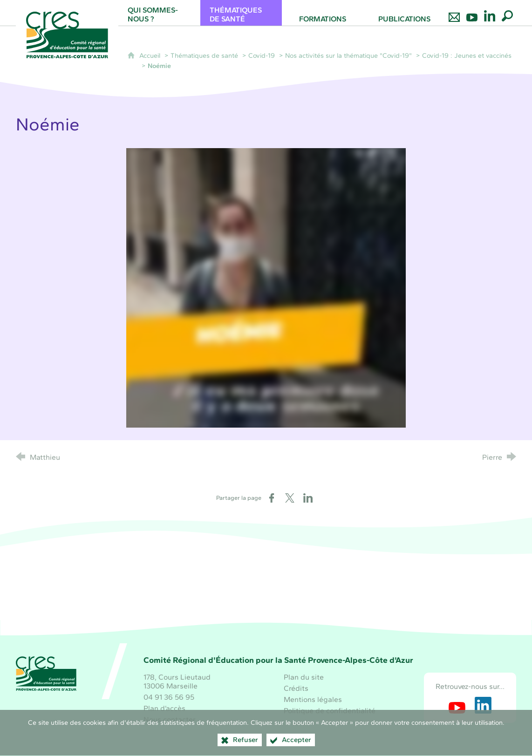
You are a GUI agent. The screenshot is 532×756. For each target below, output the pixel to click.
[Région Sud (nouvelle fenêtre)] (195, 596)
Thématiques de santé (204, 55)
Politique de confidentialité (330, 711)
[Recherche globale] (507, 13)
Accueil (151, 55)
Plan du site (304, 677)
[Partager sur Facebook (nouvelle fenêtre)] (272, 498)
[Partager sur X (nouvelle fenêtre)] (290, 498)
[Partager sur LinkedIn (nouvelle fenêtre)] (308, 498)
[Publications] (404, 13)
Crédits (296, 688)
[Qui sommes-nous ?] (159, 13)
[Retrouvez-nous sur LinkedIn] (490, 13)
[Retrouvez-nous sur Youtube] (472, 13)
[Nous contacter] (454, 13)
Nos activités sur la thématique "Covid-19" (348, 55)
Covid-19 (262, 55)
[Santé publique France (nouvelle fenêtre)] (266, 596)
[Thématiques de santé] (241, 13)
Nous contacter (170, 719)
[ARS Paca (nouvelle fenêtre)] (337, 596)
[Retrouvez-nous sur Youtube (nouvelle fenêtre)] (457, 705)
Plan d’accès (164, 708)
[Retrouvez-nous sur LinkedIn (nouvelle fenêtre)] (483, 705)
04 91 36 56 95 (169, 697)
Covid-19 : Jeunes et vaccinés (467, 55)
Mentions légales (313, 699)
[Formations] (323, 13)
